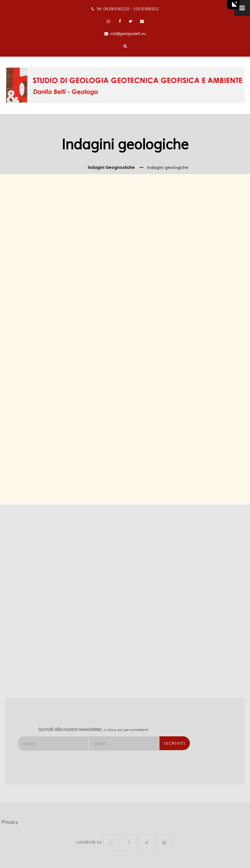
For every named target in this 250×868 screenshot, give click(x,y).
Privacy (10, 822)
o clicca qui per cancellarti (126, 730)
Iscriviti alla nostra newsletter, (93, 729)
